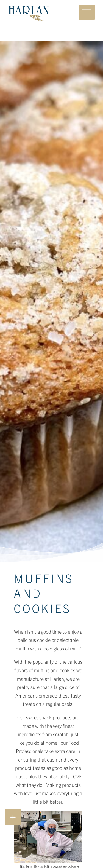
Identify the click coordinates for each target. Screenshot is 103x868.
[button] (13, 817)
